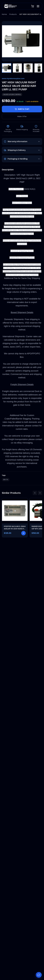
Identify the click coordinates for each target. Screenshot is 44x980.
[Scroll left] (35, 493)
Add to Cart (22, 109)
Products (13, 14)
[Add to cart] (23, 533)
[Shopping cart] (33, 6)
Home (4, 14)
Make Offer (22, 116)
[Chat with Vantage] (39, 975)
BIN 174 (6, 480)
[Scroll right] (40, 493)
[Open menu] (38, 6)
